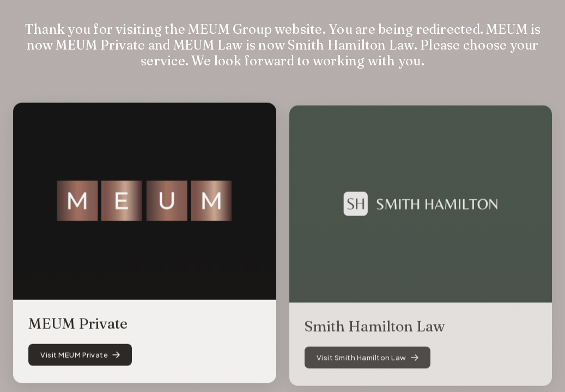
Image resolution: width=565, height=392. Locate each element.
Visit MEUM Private (80, 357)
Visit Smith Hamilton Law (367, 362)
